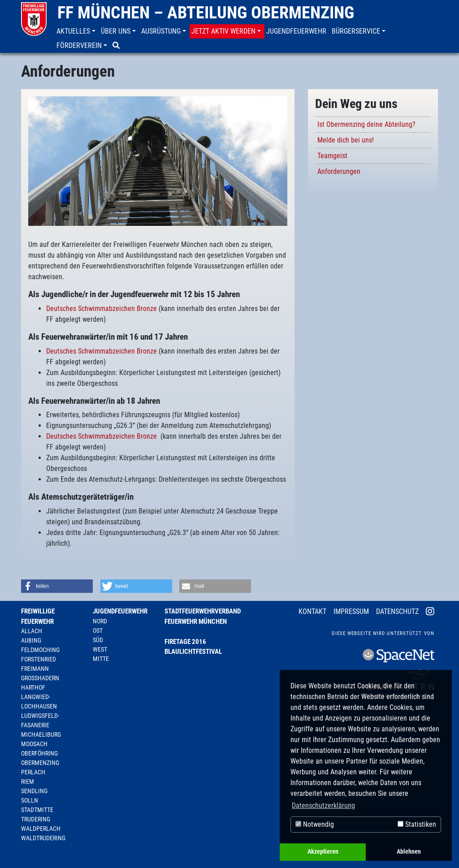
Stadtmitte (37, 810)
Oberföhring (39, 753)
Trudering (36, 819)
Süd (98, 640)
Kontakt (312, 611)
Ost (98, 630)
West (100, 649)
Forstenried (39, 659)
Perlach (33, 772)
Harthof (33, 687)
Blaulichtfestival (193, 652)
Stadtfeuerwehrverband (203, 611)
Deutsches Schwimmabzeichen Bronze (102, 309)
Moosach (34, 744)
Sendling (34, 791)
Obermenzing (40, 763)
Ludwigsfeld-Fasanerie (40, 720)
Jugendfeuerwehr (120, 611)
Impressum (351, 611)
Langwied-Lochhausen (39, 702)
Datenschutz (397, 611)
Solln (30, 800)
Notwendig (315, 824)
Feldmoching (40, 650)
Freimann (35, 669)
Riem (28, 782)
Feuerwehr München (196, 622)
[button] (77, 31)
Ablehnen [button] (409, 852)
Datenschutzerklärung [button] (323, 805)
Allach (32, 631)
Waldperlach (41, 829)
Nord (100, 621)
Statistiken (417, 824)
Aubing (31, 640)
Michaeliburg (41, 734)
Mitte (101, 659)
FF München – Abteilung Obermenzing (206, 13)
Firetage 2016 (185, 642)
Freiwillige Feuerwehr (38, 616)
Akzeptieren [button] (323, 852)
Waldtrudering (43, 838)
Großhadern (40, 678)
